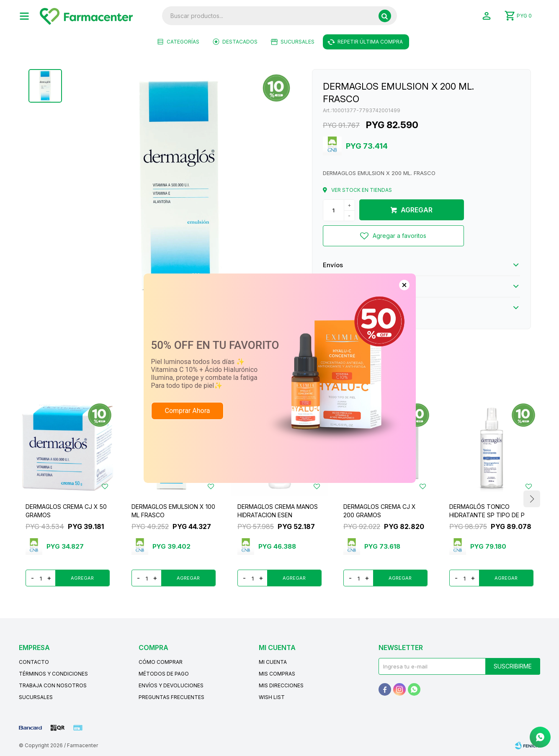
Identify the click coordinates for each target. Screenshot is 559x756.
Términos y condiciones (53, 674)
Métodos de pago (164, 674)
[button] (385, 16)
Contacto (34, 662)
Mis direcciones (281, 685)
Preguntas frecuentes (171, 697)
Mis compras (277, 674)
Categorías (183, 42)
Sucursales (298, 42)
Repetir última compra (370, 42)
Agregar (417, 210)
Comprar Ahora (188, 411)
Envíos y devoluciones (171, 685)
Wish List (272, 697)
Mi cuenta (273, 662)
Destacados (240, 42)
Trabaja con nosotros (53, 685)
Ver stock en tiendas (362, 190)
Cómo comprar (161, 662)
